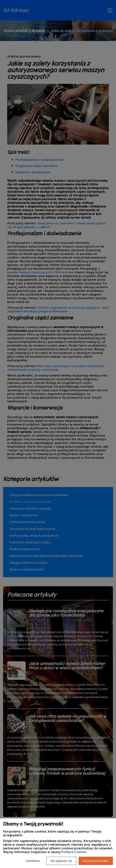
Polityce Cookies (74, 852)
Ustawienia (33, 861)
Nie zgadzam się (61, 861)
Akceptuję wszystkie (96, 861)
